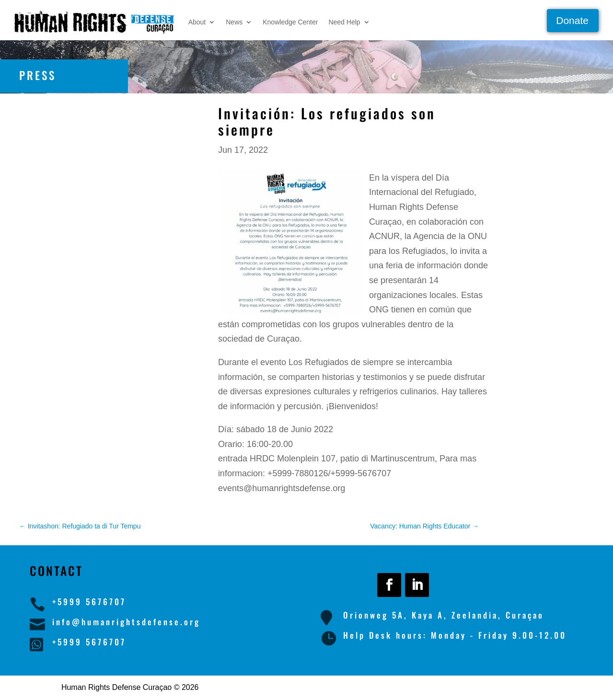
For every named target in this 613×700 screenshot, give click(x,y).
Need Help (344, 22)
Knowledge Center (290, 22)
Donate (572, 20)
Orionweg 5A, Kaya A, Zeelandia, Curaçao (444, 615)
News (234, 22)
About (197, 22)
